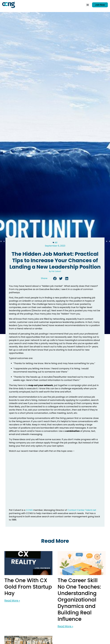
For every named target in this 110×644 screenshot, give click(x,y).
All (56, 243)
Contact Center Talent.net (82, 510)
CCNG (29, 510)
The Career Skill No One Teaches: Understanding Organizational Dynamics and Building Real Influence (79, 600)
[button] (88, 5)
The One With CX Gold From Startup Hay (28, 587)
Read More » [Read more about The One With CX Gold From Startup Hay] (12, 601)
